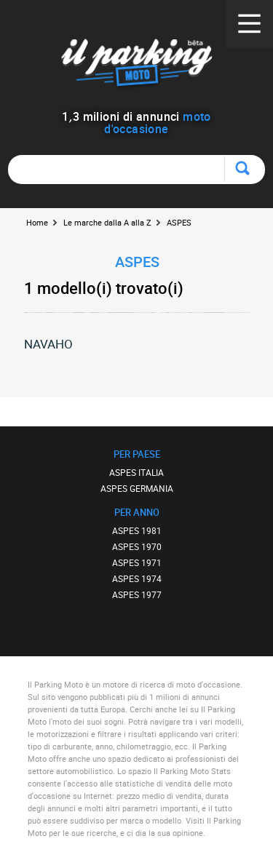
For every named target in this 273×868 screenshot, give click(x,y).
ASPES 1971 (137, 562)
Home (37, 222)
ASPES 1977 (137, 594)
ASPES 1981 (137, 530)
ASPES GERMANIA (137, 488)
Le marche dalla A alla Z (107, 222)
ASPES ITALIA (136, 472)
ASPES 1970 (137, 546)
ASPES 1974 (137, 578)
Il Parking (136, 65)
